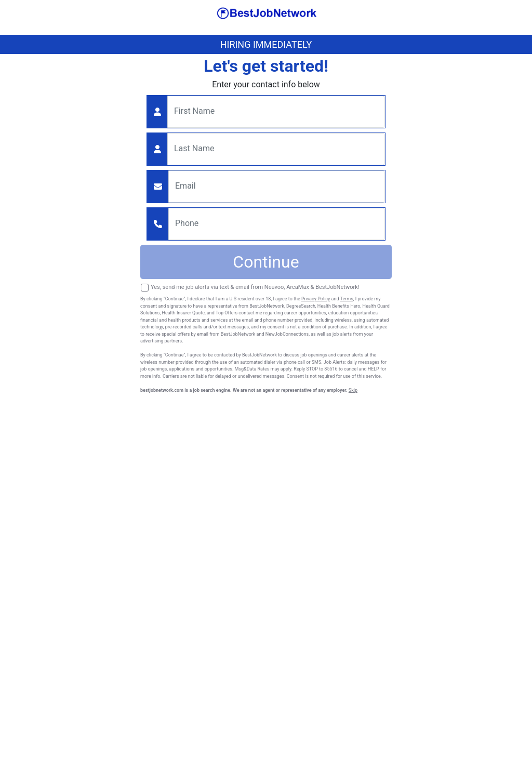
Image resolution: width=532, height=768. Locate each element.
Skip (353, 390)
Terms (347, 299)
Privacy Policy (316, 299)
